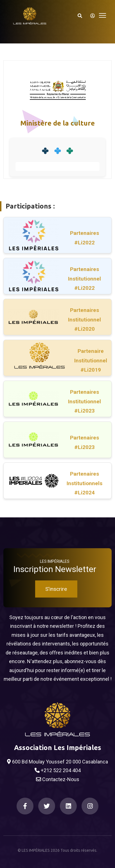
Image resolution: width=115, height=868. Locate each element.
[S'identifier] (91, 16)
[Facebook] (25, 806)
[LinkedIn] (68, 806)
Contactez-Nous (58, 779)
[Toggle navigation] (102, 15)
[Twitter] (47, 806)
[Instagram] (90, 806)
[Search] (80, 16)
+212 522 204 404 (58, 770)
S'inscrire (56, 589)
